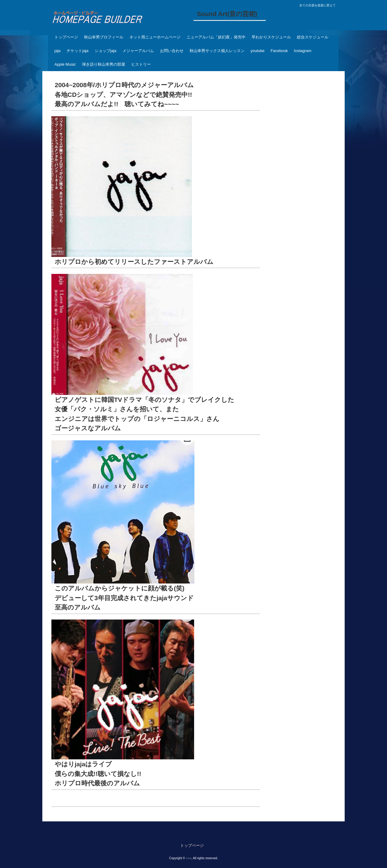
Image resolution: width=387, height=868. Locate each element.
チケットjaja (77, 51)
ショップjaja (106, 51)
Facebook (279, 51)
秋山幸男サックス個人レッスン (217, 51)
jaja (57, 51)
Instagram (303, 51)
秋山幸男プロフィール (104, 37)
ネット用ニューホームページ (155, 37)
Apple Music (65, 64)
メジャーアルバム (138, 51)
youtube (258, 51)
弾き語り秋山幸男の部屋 (104, 64)
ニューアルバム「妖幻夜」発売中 (216, 37)
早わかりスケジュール (271, 37)
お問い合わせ (172, 51)
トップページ (66, 37)
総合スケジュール (313, 37)
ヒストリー (141, 64)
